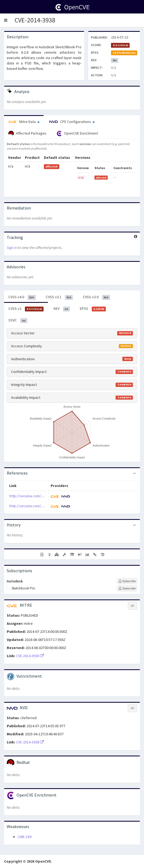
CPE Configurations (72, 122)
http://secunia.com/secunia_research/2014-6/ (46, 506)
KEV (62, 309)
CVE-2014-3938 (35, 20)
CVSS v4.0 (22, 297)
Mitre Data (24, 122)
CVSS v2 (26, 309)
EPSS (93, 309)
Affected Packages (27, 133)
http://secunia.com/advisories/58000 (39, 496)
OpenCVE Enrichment (77, 133)
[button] (6, 20)
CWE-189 (24, 837)
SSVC (18, 320)
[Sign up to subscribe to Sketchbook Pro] (127, 588)
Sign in (12, 248)
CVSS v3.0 (96, 297)
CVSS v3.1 (59, 297)
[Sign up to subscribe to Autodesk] (127, 581)
